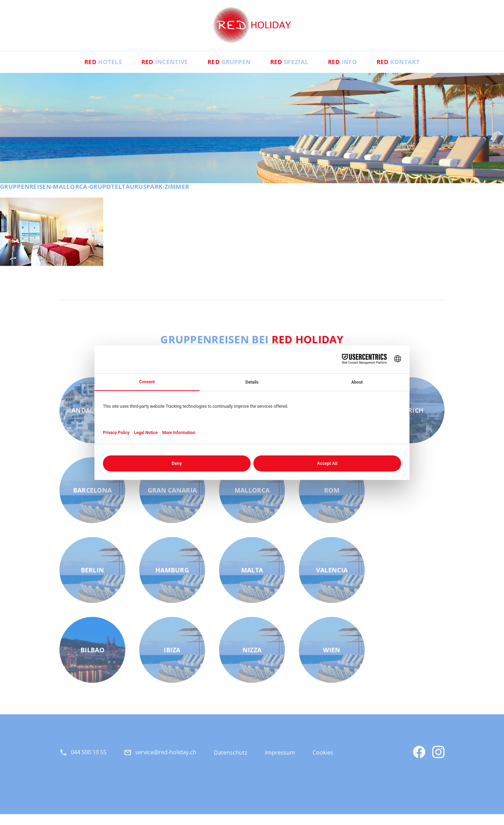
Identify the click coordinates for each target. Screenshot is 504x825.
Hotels (88, 72)
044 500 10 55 (89, 763)
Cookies (323, 763)
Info (351, 72)
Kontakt (413, 72)
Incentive (156, 72)
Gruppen (226, 72)
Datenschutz (231, 763)
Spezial (293, 72)
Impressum (280, 763)
